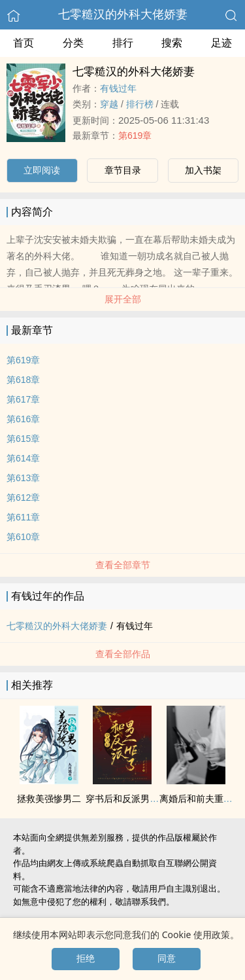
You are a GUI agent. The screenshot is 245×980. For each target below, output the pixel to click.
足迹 (221, 43)
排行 (123, 43)
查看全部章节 (123, 565)
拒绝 (86, 958)
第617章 (23, 399)
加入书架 (203, 170)
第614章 (23, 458)
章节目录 (123, 170)
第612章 (23, 498)
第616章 (23, 419)
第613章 (23, 478)
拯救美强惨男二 (49, 799)
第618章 (23, 380)
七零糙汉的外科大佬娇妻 (123, 14)
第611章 (23, 517)
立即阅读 (42, 170)
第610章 (23, 537)
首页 (24, 43)
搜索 (172, 43)
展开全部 (123, 299)
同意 (167, 958)
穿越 (109, 104)
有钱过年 (118, 88)
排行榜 (140, 104)
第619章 (135, 136)
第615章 (23, 439)
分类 (73, 43)
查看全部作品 (123, 654)
